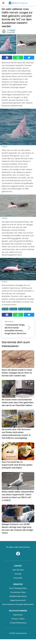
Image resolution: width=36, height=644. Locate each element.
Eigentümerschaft (18, 600)
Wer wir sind (18, 570)
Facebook (5, 146)
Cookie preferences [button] (18, 623)
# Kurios (13, 309)
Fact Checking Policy (18, 588)
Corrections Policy (18, 592)
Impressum (18, 615)
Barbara (13, 30)
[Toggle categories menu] (3, 3)
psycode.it (18, 578)
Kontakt (18, 574)
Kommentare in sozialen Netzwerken (18, 604)
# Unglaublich (25, 309)
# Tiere (5, 309)
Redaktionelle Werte (18, 596)
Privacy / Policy (18, 619)
